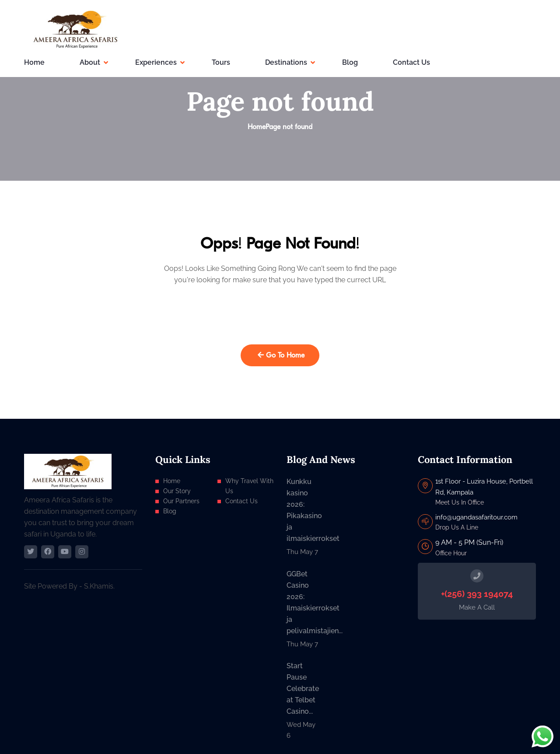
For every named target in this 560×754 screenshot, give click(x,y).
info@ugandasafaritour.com (476, 517)
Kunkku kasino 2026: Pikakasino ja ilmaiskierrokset (303, 510)
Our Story (177, 491)
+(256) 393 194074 (477, 594)
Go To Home (281, 355)
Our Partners (181, 501)
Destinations (286, 62)
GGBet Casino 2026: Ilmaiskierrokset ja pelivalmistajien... (303, 602)
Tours (221, 62)
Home (34, 62)
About (90, 62)
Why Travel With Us (249, 486)
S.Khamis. (99, 586)
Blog (350, 62)
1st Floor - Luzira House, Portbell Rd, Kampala (484, 487)
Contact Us (411, 62)
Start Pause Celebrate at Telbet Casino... (303, 689)
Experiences (156, 62)
